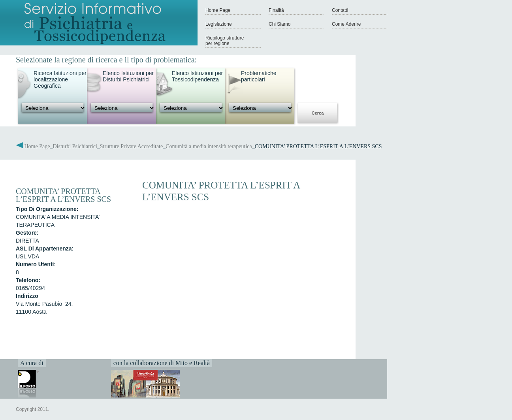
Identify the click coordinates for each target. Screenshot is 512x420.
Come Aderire (346, 24)
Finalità (276, 10)
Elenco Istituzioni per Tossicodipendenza (197, 76)
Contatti (340, 10)
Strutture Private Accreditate (131, 146)
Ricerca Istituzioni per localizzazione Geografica (60, 79)
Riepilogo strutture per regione (225, 41)
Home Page (218, 10)
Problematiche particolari (259, 76)
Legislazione (219, 24)
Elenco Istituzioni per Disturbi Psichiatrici (128, 76)
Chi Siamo (280, 24)
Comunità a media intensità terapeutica (209, 146)
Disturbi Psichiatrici (75, 146)
